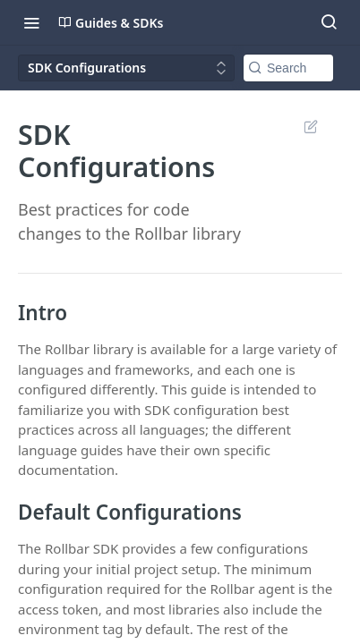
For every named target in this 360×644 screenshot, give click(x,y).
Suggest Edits (310, 126)
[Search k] (288, 68)
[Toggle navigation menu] (31, 22)
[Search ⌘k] (329, 22)
